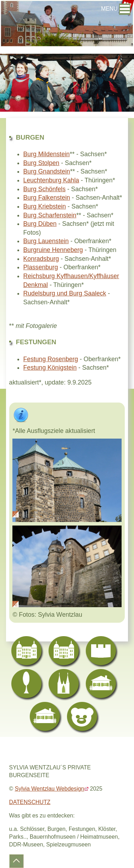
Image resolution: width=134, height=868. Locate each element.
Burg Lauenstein (46, 241)
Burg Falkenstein (47, 198)
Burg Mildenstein (47, 154)
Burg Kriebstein (45, 206)
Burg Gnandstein (47, 171)
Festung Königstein (50, 368)
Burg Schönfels (44, 189)
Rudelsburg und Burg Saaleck (65, 293)
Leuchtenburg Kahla (51, 180)
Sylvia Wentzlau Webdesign (50, 789)
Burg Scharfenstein (50, 215)
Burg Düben (40, 224)
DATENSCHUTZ (30, 802)
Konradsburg (41, 259)
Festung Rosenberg (51, 359)
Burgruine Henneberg (53, 250)
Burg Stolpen (41, 163)
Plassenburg (41, 267)
